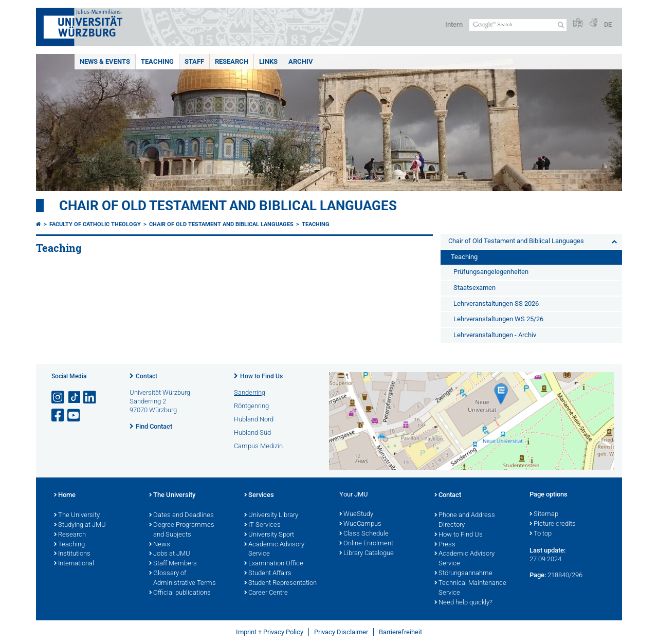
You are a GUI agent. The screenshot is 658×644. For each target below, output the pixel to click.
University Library (271, 516)
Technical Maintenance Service (470, 588)
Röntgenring (251, 406)
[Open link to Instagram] (59, 398)
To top (541, 534)
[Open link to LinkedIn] (90, 398)
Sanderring (250, 392)
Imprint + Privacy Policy (270, 632)
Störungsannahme (463, 574)
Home (65, 495)
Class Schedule (364, 534)
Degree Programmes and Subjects (182, 530)
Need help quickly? (463, 603)
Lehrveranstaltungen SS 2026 (496, 303)
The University (77, 516)
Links (268, 61)
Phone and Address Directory (465, 520)
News (160, 545)
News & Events (105, 61)
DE (608, 24)
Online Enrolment (366, 544)
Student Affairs (268, 574)
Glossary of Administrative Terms (182, 578)
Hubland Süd (252, 433)
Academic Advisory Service (274, 550)
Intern (454, 24)
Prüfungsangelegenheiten (491, 272)
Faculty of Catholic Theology (95, 224)
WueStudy (356, 514)
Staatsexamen (474, 288)
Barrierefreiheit (400, 632)
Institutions (72, 554)
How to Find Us (261, 376)
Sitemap (544, 514)
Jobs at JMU (170, 554)
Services (259, 495)
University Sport (269, 535)
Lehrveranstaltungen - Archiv (495, 335)
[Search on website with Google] (518, 25)
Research (232, 61)
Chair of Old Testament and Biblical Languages (228, 206)
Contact (147, 376)
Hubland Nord (254, 419)
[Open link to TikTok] (75, 398)
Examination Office (274, 564)
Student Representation (280, 583)
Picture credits (553, 524)
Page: (538, 575)
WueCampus (360, 524)
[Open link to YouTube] (75, 416)
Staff (194, 61)
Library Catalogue (367, 554)
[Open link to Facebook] (59, 416)
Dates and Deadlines (181, 516)
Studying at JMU (80, 525)
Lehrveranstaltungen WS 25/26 (498, 319)
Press (445, 545)
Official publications (180, 593)
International (74, 564)
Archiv (301, 61)
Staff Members (173, 564)
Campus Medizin (258, 446)
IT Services (262, 525)
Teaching (157, 61)
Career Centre (266, 593)
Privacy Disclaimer (341, 632)
